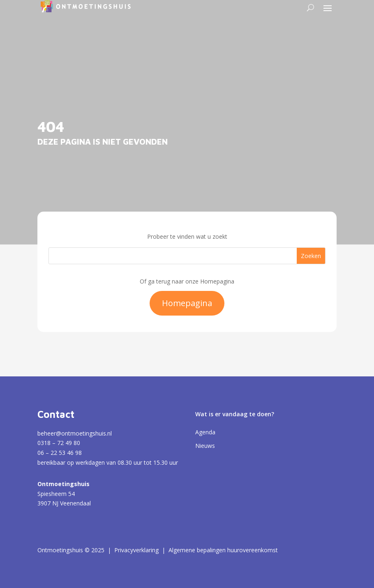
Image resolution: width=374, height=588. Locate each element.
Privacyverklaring (136, 550)
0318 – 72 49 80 (59, 443)
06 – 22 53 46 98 (60, 453)
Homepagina (187, 303)
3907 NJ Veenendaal (64, 503)
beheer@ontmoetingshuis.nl (75, 433)
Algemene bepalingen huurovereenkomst (223, 550)
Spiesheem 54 (56, 494)
